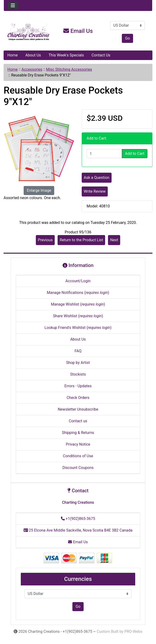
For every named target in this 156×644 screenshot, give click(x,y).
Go (127, 38)
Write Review (95, 191)
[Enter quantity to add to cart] (105, 154)
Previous (45, 240)
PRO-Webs (133, 631)
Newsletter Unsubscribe (78, 409)
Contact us (78, 421)
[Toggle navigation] (13, 5)
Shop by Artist (78, 363)
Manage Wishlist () (78, 304)
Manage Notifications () (78, 293)
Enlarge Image (39, 190)
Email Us (78, 31)
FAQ (78, 351)
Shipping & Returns (78, 433)
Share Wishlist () (78, 316)
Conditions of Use (78, 456)
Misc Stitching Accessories (69, 69)
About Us (33, 55)
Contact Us (101, 55)
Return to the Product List (81, 240)
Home (13, 55)
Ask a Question (97, 178)
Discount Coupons (78, 468)
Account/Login (78, 281)
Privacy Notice (78, 444)
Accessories (32, 69)
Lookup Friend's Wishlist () (78, 328)
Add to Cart (135, 153)
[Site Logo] (29, 32)
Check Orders (78, 398)
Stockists (78, 374)
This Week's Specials (66, 55)
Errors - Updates (78, 386)
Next (114, 240)
